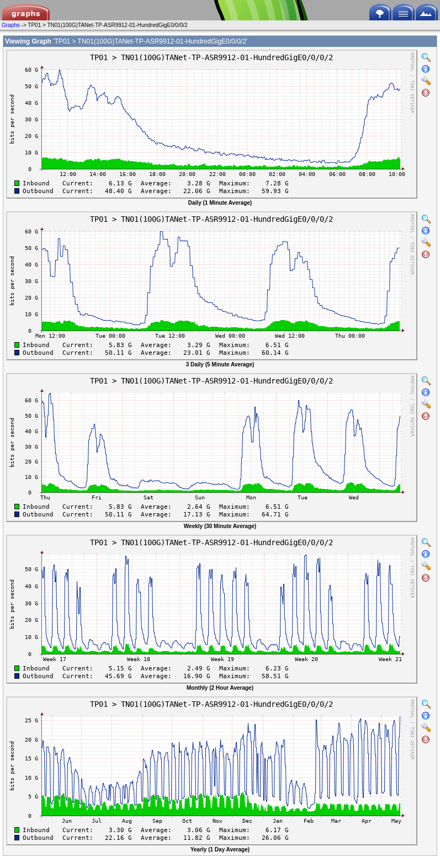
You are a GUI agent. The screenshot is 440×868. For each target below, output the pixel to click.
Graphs (11, 25)
